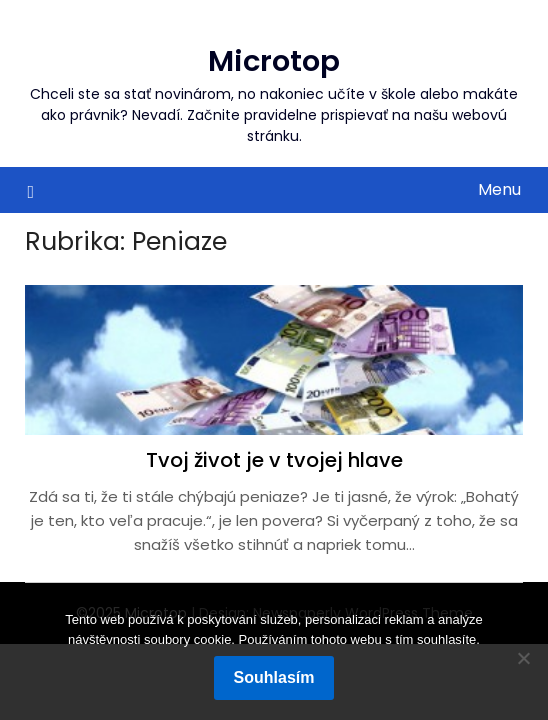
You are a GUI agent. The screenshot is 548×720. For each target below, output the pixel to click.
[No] (523, 658)
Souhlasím (274, 677)
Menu (499, 189)
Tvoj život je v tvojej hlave (274, 460)
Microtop (274, 61)
